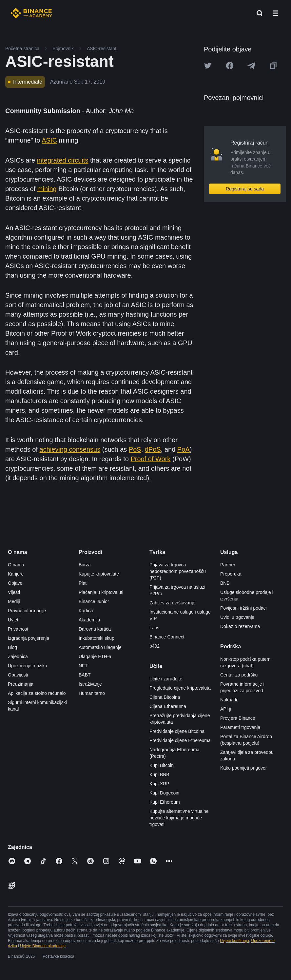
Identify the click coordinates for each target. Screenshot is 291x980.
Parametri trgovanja (240, 727)
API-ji (226, 709)
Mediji (14, 601)
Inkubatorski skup (97, 638)
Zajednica (18, 657)
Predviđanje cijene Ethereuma (180, 740)
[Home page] (31, 13)
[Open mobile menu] (275, 13)
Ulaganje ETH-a (95, 657)
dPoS (153, 449)
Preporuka (231, 574)
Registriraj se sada (245, 189)
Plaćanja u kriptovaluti (101, 592)
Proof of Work (150, 459)
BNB (225, 583)
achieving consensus (70, 449)
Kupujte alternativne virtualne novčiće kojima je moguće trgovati (179, 818)
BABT (85, 675)
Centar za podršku (239, 675)
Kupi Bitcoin (162, 765)
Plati (83, 583)
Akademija (89, 620)
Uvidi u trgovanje (237, 617)
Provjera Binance (238, 718)
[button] (275, 13)
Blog (12, 647)
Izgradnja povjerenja (29, 638)
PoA (184, 449)
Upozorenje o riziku (28, 666)
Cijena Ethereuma (168, 706)
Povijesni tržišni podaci (243, 608)
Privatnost (18, 629)
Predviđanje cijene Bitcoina (177, 731)
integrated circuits (63, 160)
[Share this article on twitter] (208, 66)
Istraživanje (90, 684)
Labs (154, 628)
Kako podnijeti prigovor (243, 768)
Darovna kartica (95, 629)
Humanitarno (92, 693)
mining (47, 189)
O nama (16, 565)
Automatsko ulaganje (100, 647)
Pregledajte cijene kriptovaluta (180, 688)
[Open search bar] (258, 13)
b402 (155, 646)
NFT (83, 666)
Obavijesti (18, 675)
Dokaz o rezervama (240, 626)
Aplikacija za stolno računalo (37, 693)
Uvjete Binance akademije (43, 946)
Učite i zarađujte (166, 679)
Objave (15, 583)
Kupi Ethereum (165, 802)
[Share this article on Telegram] (251, 66)
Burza (85, 565)
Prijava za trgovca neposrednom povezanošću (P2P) (178, 571)
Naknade (229, 700)
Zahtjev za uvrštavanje (172, 603)
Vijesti (14, 592)
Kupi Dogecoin (164, 793)
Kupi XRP (159, 784)
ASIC (49, 140)
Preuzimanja (21, 684)
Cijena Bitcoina (165, 697)
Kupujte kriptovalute (99, 574)
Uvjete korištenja (234, 941)
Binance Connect (167, 637)
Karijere (16, 574)
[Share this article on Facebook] (230, 66)
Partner (228, 565)
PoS (135, 449)
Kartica (86, 611)
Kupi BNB (159, 774)
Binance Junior (94, 601)
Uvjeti (14, 620)
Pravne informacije (27, 611)
